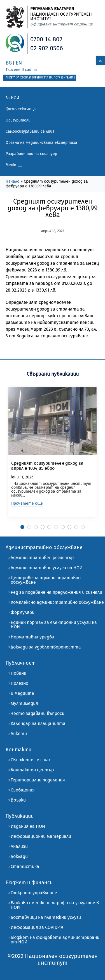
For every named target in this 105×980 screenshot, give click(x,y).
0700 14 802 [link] (46, 39)
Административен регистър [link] (42, 558)
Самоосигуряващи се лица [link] (30, 131)
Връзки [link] (18, 800)
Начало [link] (12, 181)
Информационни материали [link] (41, 836)
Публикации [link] (20, 816)
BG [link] (9, 63)
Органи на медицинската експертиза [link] (41, 143)
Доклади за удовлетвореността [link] (46, 647)
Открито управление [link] (34, 893)
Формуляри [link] (23, 612)
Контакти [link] (18, 750)
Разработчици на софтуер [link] (31, 154)
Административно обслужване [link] (44, 547)
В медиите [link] (22, 693)
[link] (101, 60)
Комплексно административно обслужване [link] (57, 602)
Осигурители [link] (18, 120)
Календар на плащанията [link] (38, 723)
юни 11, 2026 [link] (22, 477)
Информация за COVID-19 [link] (37, 927)
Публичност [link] (21, 663)
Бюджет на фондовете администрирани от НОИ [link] (55, 940)
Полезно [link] (19, 683)
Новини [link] (18, 673)
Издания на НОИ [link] (28, 826)
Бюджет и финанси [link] (29, 883)
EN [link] (19, 63)
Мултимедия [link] (24, 703)
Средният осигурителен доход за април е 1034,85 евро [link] (47, 466)
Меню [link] (14, 165)
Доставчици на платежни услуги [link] (46, 917)
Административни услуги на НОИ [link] (47, 568)
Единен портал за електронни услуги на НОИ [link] (54, 625)
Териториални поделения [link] (38, 780)
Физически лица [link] (21, 109)
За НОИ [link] (12, 98)
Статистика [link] (25, 866)
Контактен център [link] (32, 770)
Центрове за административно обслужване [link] (46, 580)
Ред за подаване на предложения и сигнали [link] (56, 592)
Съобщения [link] (23, 790)
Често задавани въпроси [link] (38, 713)
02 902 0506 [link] (47, 48)
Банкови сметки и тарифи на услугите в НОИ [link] (55, 905)
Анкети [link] (19, 734)
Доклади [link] (19, 856)
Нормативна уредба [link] (32, 637)
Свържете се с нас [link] (31, 760)
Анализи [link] (19, 846)
